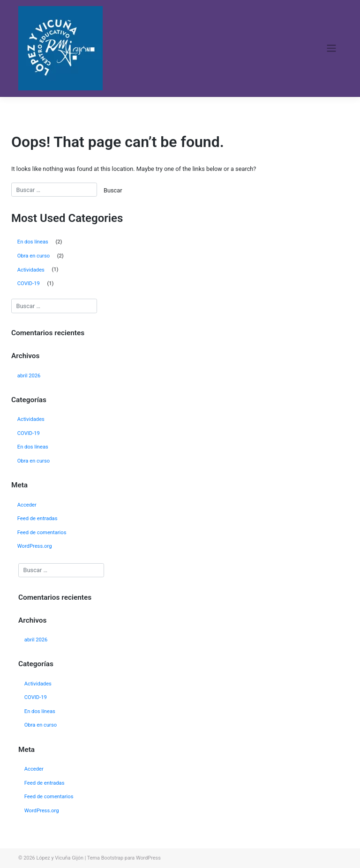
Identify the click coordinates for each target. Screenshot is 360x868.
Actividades (31, 270)
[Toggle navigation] (332, 48)
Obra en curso (34, 256)
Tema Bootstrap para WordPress (124, 858)
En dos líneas (33, 242)
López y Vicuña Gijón (60, 858)
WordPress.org (35, 546)
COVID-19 (29, 283)
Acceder (27, 505)
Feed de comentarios (42, 533)
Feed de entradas (37, 519)
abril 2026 (29, 376)
